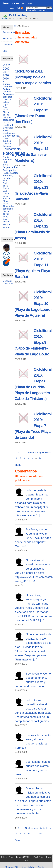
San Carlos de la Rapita (6, 184)
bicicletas (8, 97)
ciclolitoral (8, 125)
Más (30, 4)
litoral (5, 165)
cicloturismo (9, 133)
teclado (6, 222)
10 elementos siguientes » (38, 452)
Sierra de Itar (6, 213)
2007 (6, 69)
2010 (6, 79)
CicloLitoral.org (18, 15)
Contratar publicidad (8, 282)
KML (5, 162)
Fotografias (14, 153)
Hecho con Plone (7, 857)
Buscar (26, 6)
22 (40, 458)
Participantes (9, 170)
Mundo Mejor (38, 857)
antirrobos (8, 87)
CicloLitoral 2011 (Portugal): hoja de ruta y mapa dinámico (33, 77)
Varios (6, 224)
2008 (6, 72)
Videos (6, 227)
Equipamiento (12, 149)
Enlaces (7, 146)
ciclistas (7, 122)
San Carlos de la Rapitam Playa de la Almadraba (8, 199)
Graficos (7, 157)
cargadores (8, 120)
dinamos (7, 143)
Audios (6, 89)
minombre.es (10, 3)
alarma (6, 84)
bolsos (6, 102)
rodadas (7, 178)
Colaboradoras (11, 136)
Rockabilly (8, 176)
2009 (6, 75)
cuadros (7, 141)
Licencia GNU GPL (23, 857)
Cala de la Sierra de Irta (6, 111)
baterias (7, 92)
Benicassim (9, 94)
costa (5, 138)
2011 (5, 81)
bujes (5, 105)
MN (24, 4)
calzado (7, 117)
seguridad (8, 209)
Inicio (16, 26)
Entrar (12, 8)
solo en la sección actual (38, 10)
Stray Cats (5, 218)
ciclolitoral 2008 (8, 129)
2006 (7, 65)
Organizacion (10, 167)
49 (40, 833)
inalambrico (9, 160)
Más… (19, 465)
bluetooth (7, 99)
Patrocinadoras (11, 173)
